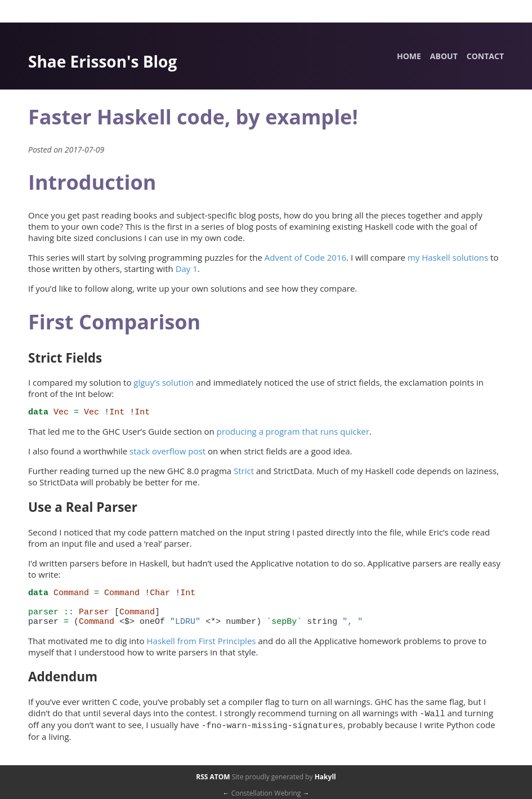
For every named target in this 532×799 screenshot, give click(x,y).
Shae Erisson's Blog (102, 61)
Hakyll (325, 777)
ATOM (220, 777)
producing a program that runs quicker (293, 433)
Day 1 (187, 269)
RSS (202, 777)
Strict (244, 472)
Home (409, 56)
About (444, 56)
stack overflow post (167, 453)
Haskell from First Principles (201, 649)
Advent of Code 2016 (305, 257)
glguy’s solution (164, 382)
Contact (485, 56)
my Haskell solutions (448, 257)
